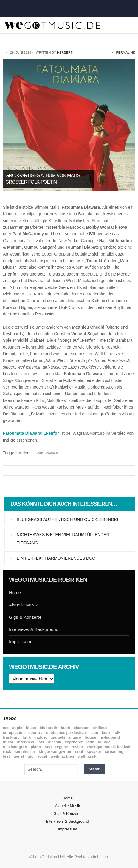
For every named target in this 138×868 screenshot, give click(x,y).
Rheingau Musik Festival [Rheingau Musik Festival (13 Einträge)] (109, 747)
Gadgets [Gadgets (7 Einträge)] (58, 737)
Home (15, 593)
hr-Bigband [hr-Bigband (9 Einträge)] (110, 737)
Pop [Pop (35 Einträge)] (48, 747)
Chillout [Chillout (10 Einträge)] (100, 728)
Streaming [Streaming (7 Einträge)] (114, 752)
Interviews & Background (34, 629)
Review (51, 453)
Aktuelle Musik (23, 605)
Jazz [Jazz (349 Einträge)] (41, 742)
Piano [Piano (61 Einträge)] (36, 747)
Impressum (20, 642)
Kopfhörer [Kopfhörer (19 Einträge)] (74, 742)
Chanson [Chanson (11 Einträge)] (82, 728)
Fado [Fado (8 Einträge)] (106, 732)
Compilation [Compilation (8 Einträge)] (14, 732)
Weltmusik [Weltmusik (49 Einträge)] (87, 756)
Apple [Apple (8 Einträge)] (17, 728)
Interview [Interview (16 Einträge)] (25, 742)
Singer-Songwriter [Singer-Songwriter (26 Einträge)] (55, 752)
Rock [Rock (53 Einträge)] (7, 752)
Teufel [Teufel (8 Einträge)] (19, 756)
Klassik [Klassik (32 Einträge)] (55, 742)
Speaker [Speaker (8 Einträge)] (94, 752)
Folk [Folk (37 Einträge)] (117, 732)
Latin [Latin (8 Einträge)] (90, 742)
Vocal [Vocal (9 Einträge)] (42, 756)
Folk (39, 453)
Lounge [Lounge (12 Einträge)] (104, 742)
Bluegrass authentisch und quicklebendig (68, 519)
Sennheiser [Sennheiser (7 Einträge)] (25, 752)
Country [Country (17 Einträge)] (35, 732)
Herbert (65, 52)
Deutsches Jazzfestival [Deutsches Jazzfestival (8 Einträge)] (67, 732)
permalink (125, 52)
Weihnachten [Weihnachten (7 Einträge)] (62, 756)
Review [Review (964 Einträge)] (77, 747)
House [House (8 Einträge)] (90, 737)
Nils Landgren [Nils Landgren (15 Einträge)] (15, 747)
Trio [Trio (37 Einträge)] (31, 756)
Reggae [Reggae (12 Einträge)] (62, 747)
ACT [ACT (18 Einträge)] (6, 728)
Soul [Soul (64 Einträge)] (79, 752)
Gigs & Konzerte (25, 617)
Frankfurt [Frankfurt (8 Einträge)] (11, 737)
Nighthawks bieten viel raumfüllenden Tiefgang (63, 539)
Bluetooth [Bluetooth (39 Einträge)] (48, 728)
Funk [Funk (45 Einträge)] (26, 737)
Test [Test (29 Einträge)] (6, 756)
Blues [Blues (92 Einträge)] (31, 728)
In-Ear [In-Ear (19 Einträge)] (8, 742)
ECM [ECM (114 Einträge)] (94, 732)
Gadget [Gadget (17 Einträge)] (41, 737)
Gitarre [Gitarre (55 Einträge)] (75, 737)
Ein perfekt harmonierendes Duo (56, 558)
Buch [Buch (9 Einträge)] (65, 728)
